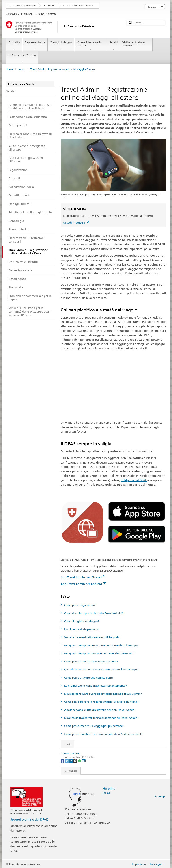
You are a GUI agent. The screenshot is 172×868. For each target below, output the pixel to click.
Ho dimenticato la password (81, 629)
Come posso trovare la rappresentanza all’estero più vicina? (101, 702)
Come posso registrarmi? (79, 605)
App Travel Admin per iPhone (82, 577)
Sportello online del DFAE (29, 819)
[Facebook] (63, 761)
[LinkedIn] (71, 761)
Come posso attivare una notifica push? (88, 678)
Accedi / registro (76, 223)
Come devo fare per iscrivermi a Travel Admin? (93, 613)
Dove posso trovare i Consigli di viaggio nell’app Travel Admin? (103, 694)
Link (66, 744)
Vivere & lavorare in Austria (91, 46)
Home (9, 69)
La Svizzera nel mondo (80, 6)
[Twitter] (67, 761)
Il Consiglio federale (24, 6)
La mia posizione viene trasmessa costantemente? (95, 686)
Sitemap (160, 796)
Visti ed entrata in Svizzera (136, 46)
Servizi (113, 46)
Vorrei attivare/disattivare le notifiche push (91, 637)
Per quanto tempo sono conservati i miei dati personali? (99, 653)
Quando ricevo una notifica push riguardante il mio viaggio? (101, 669)
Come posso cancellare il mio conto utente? (91, 661)
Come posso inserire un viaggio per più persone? (94, 726)
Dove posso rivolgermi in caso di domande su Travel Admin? (101, 718)
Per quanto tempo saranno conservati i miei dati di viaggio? (101, 645)
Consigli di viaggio (61, 46)
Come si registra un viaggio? (81, 621)
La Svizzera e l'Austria (22, 59)
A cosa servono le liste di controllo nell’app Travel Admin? (100, 710)
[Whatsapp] (80, 761)
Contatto (69, 771)
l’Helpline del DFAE (134, 480)
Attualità (14, 46)
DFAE (51, 6)
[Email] (84, 761)
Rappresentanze (35, 46)
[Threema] (76, 761)
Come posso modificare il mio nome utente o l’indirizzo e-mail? (103, 734)
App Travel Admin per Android (83, 584)
